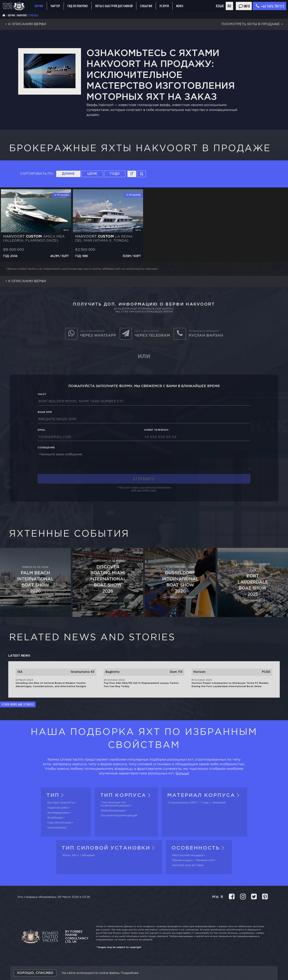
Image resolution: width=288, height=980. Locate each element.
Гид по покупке (78, 6)
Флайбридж (55, 818)
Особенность (199, 848)
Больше (182, 773)
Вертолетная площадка (188, 855)
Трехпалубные (57, 828)
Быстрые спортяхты (61, 803)
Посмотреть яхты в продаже (253, 24)
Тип (56, 795)
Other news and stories (18, 704)
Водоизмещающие (113, 811)
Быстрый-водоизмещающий (119, 816)
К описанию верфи (25, 24)
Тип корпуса (126, 795)
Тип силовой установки (109, 848)
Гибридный (88, 855)
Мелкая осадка (182, 860)
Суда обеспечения (59, 823)
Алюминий (219, 803)
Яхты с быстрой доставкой (114, 6)
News (180, 6)
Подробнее (130, 973)
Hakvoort (22, 15)
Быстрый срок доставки (188, 865)
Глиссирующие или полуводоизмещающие (115, 804)
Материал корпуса (204, 795)
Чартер (55, 6)
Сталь (205, 803)
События (146, 6)
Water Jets (70, 855)
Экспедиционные (58, 813)
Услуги (164, 6)
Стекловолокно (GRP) (182, 803)
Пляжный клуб (205, 860)
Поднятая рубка (58, 808)
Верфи (39, 6)
